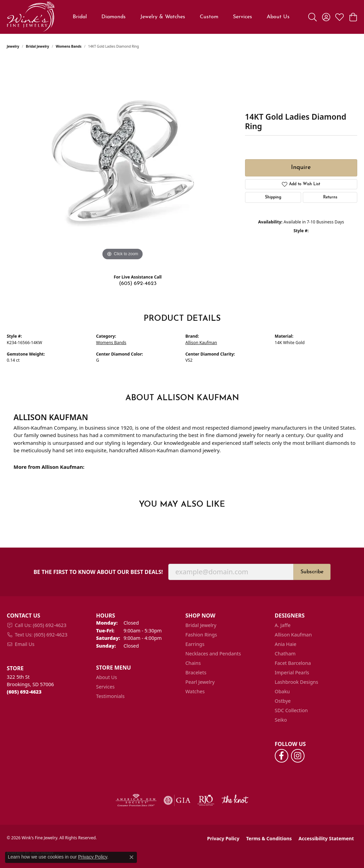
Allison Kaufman (201, 343)
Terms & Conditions (269, 838)
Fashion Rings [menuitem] (201, 635)
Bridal (80, 17)
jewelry (13, 46)
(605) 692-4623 (138, 284)
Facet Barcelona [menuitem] (293, 663)
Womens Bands (69, 46)
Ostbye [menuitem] (283, 701)
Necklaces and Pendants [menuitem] (213, 654)
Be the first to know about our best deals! (98, 572)
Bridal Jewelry (38, 46)
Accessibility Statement (326, 838)
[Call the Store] (24, 692)
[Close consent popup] (131, 857)
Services (242, 17)
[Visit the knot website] (235, 800)
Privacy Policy (223, 838)
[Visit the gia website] (177, 800)
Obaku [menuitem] (282, 691)
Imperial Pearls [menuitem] (292, 672)
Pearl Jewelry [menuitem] (200, 682)
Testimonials (110, 696)
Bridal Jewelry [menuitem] (201, 625)
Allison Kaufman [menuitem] (293, 635)
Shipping (273, 197)
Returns (330, 197)
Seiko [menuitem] (281, 720)
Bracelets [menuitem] (196, 672)
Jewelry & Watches (163, 17)
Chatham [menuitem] (285, 654)
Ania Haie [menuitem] (286, 644)
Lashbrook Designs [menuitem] (297, 682)
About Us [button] (278, 17)
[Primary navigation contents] (181, 17)
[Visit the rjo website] (206, 800)
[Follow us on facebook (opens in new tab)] (282, 756)
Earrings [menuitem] (195, 644)
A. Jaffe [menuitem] (283, 625)
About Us (106, 677)
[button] (312, 17)
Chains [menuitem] (193, 663)
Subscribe (312, 572)
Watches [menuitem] (195, 691)
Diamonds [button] (114, 17)
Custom (209, 17)
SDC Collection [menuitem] (291, 710)
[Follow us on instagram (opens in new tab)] (298, 756)
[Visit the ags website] (136, 800)
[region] (122, 161)
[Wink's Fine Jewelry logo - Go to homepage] (31, 17)
